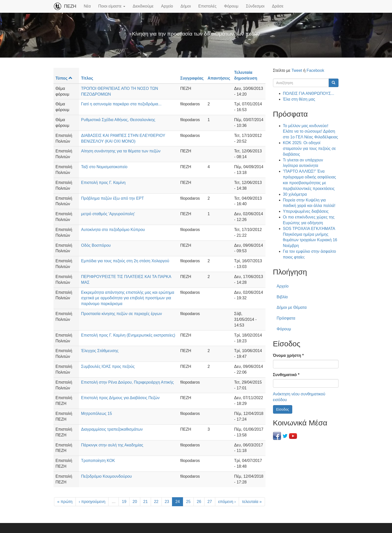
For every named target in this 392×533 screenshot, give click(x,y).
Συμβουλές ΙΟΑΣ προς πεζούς (108, 366)
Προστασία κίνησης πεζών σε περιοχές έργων (121, 314)
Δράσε (278, 6)
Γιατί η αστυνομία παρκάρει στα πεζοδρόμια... (121, 104)
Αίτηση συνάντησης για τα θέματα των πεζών (121, 151)
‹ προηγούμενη (92, 502)
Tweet (297, 70)
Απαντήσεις (219, 78)
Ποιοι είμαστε (112, 6)
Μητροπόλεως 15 (96, 414)
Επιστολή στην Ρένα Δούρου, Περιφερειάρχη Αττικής (127, 382)
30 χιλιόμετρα (295, 194)
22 (156, 502)
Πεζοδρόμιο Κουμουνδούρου (106, 476)
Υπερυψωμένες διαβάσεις (306, 211)
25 (188, 502)
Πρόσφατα (286, 318)
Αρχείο (167, 6)
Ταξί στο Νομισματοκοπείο (104, 167)
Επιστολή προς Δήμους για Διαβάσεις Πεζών (120, 398)
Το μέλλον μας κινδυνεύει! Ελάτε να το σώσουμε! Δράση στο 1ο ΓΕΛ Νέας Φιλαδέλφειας (310, 131)
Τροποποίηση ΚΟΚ (98, 461)
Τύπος (64, 78)
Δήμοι (186, 6)
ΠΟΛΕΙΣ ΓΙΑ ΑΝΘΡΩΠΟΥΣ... (309, 93)
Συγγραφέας (192, 78)
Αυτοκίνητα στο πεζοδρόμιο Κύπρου (113, 230)
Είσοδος (283, 409)
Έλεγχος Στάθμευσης (100, 351)
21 (145, 502)
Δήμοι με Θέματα (292, 307)
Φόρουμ (231, 6)
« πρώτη (65, 502)
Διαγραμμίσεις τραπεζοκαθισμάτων (112, 429)
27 (210, 502)
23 (167, 502)
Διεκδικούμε (143, 6)
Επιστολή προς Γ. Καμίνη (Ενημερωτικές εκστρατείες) (128, 335)
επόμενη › (227, 502)
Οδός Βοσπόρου (96, 245)
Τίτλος (87, 78)
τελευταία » (252, 502)
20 (135, 502)
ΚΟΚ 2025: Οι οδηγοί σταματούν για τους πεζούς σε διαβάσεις (309, 149)
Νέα (87, 6)
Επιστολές (207, 6)
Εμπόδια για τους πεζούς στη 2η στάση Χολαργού (125, 261)
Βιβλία (282, 297)
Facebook (315, 70)
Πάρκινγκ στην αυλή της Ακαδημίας (112, 445)
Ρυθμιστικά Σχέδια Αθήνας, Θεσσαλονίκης (118, 120)
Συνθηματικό (286, 375)
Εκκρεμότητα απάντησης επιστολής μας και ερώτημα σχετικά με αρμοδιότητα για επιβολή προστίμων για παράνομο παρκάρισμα (127, 298)
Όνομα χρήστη (288, 355)
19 (124, 502)
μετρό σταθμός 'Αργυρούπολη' (108, 214)
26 (199, 502)
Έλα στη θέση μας (299, 99)
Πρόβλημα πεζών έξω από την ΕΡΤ (112, 198)
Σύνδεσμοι (255, 6)
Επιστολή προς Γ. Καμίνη (103, 183)
